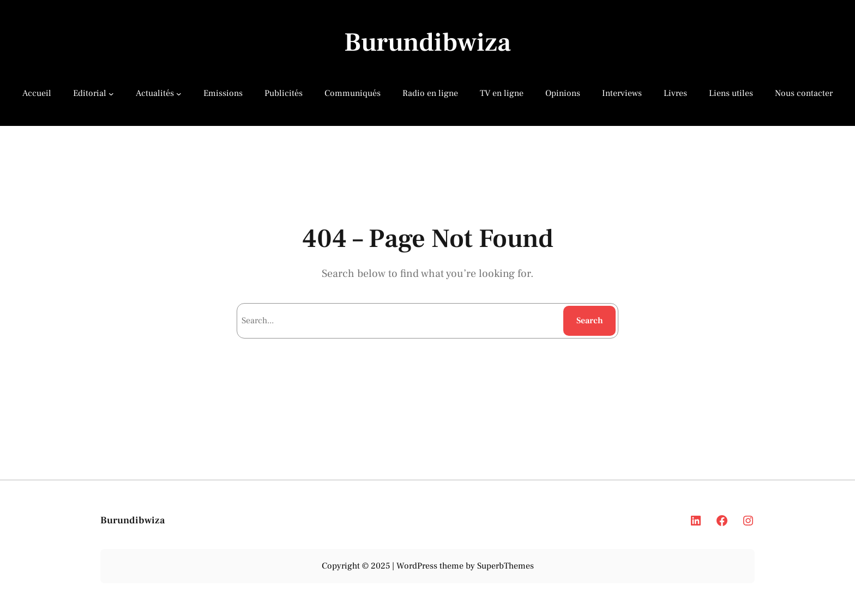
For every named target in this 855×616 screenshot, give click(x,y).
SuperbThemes (505, 566)
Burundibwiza (427, 43)
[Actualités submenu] (179, 93)
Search (590, 321)
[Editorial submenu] (111, 93)
